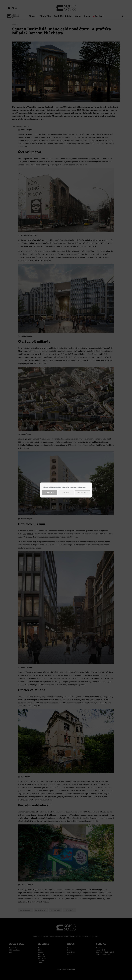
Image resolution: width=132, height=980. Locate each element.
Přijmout (50, 493)
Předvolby (82, 493)
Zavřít (66, 493)
